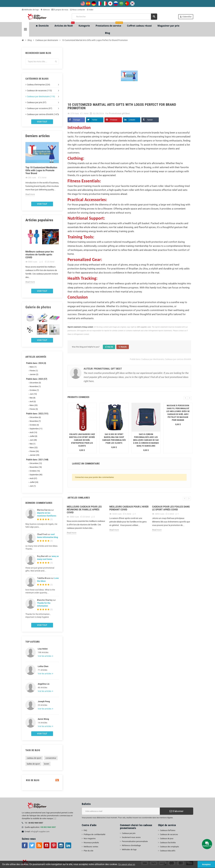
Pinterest (114, 120)
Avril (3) (33, 402)
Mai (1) (33, 444)
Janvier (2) (34, 374)
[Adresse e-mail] (121, 811)
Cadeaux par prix (129, 833)
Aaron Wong (43, 719)
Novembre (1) (35, 386)
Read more (30, 194)
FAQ (85, 830)
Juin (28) (33, 440)
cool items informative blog (48, 536)
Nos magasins (90, 838)
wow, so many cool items (48, 558)
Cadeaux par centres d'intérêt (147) (43, 114)
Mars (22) (34, 447)
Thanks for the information (44, 604)
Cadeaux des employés (169, 847)
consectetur (51, 758)
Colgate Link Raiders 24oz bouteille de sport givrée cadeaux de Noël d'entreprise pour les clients (82, 440)
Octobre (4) (34, 425)
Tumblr (150, 120)
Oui (109, 347)
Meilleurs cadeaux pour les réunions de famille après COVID (40, 255)
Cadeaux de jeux (167, 838)
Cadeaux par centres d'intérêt (178, 359)
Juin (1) (33, 486)
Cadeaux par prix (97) (37, 102)
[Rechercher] (114, 17)
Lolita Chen (43, 666)
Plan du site (88, 851)
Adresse (45, 10)
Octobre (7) (34, 390)
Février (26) (34, 451)
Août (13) (33, 432)
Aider (90, 10)
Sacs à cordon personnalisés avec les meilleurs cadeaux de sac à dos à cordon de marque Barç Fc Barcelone (146, 440)
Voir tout (42, 122)
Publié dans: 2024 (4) (36, 363)
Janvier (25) (35, 455)
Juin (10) (33, 394)
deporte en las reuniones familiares (47, 514)
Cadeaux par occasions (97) (40, 108)
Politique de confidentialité (94, 834)
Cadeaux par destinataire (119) (41, 96)
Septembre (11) (36, 429)
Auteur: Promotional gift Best (103, 369)
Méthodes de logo (30, 10)
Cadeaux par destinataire (153, 359)
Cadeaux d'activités (168, 843)
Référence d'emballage (131, 845)
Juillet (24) (34, 482)
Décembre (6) (35, 417)
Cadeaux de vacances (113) (39, 91)
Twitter (94, 120)
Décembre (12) (36, 463)
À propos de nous (60, 10)
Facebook (25, 845)
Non (123, 347)
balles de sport (33, 764)
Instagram (61, 845)
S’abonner (177, 811)
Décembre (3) (35, 383)
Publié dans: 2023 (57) (37, 379)
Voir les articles (45, 656)
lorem (47, 764)
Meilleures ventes (91, 847)
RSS (39, 845)
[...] (55, 818)
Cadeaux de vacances (169, 834)
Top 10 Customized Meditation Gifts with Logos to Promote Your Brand (41, 170)
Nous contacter (78, 10)
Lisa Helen (43, 649)
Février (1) (34, 371)
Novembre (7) (35, 421)
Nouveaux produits (91, 843)
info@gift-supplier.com (40, 832)
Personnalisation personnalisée (135, 841)
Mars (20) (34, 405)
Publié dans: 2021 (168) (37, 460)
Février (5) (34, 409)
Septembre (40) (36, 475)
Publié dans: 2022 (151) (37, 414)
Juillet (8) (33, 436)
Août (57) (33, 478)
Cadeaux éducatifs (168, 851)
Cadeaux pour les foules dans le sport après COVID (171, 508)
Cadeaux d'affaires (168, 830)
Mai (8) (33, 398)
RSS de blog (42, 780)
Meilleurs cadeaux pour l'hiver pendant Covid (129, 508)
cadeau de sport (34, 758)
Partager (77, 120)
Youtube (46, 845)
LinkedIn (132, 120)
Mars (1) (33, 367)
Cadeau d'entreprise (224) (38, 85)
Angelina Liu (44, 684)
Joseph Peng (44, 701)
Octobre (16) (35, 471)
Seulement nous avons (131, 837)
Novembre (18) (36, 467)
